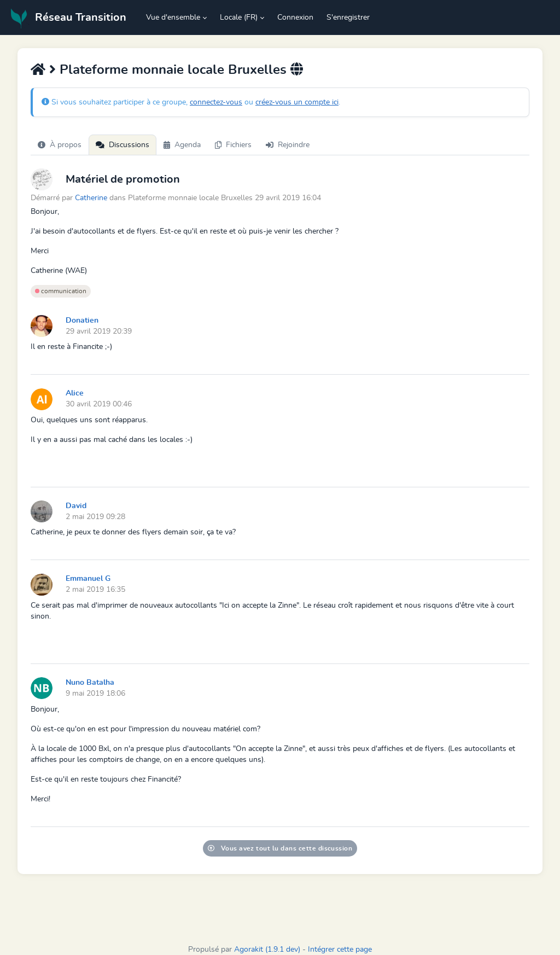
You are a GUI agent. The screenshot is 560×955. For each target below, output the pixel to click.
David (76, 506)
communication (61, 291)
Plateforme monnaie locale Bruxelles (173, 70)
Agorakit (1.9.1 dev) (267, 950)
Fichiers (233, 145)
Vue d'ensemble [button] (173, 18)
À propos (60, 145)
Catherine (91, 198)
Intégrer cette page (340, 950)
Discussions (122, 145)
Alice (75, 393)
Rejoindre (288, 145)
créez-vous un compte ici (297, 102)
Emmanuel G (88, 579)
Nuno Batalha (90, 683)
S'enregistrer (348, 18)
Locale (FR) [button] (239, 18)
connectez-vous (216, 102)
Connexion (295, 18)
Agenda (182, 145)
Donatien (82, 321)
